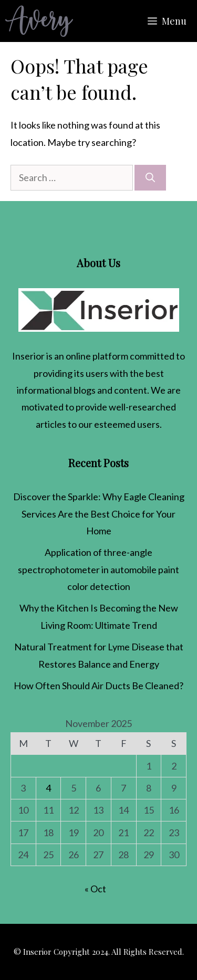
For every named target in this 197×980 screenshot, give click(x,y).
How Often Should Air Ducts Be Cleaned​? (98, 686)
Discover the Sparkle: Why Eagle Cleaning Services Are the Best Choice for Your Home (99, 514)
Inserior (28, 356)
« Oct (95, 889)
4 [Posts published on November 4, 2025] (48, 788)
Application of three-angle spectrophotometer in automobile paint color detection (98, 569)
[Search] (150, 178)
